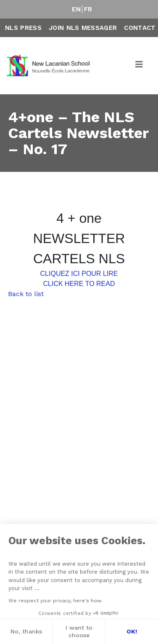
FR (88, 9)
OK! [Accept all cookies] (131, 631)
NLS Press (23, 28)
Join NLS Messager (83, 28)
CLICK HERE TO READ (79, 284)
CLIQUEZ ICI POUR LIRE (79, 274)
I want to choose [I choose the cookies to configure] (79, 631)
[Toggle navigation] (140, 66)
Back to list (26, 294)
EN (76, 9)
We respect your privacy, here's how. (55, 601)
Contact (140, 28)
